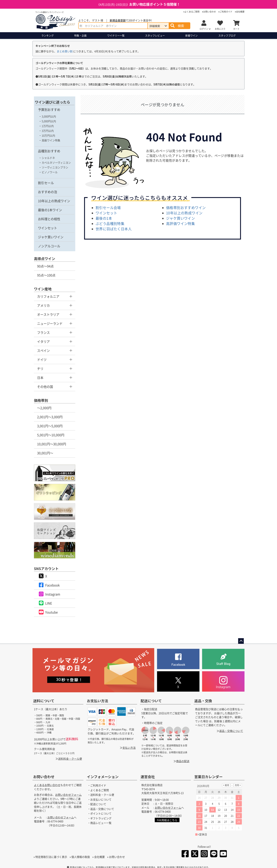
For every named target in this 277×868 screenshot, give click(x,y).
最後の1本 (104, 218)
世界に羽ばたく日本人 (114, 229)
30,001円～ (45, 453)
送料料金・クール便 (70, 759)
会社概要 (240, 12)
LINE (49, 603)
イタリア (43, 341)
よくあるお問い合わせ (47, 785)
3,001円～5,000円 (50, 426)
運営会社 (148, 777)
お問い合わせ (210, 12)
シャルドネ (48, 158)
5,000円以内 (49, 121)
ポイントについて (101, 814)
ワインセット (48, 228)
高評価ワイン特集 (180, 224)
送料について (44, 701)
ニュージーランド (50, 323)
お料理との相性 (49, 219)
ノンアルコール (49, 246)
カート (236, 29)
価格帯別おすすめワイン (186, 208)
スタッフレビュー (155, 35)
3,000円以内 (49, 116)
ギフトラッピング (101, 818)
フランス (43, 332)
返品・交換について (231, 731)
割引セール (46, 183)
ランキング (48, 35)
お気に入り (220, 29)
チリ (40, 369)
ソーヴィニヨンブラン (55, 167)
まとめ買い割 (65, 51)
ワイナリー (116, 35)
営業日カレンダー (208, 777)
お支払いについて (101, 799)
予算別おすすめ (49, 110)
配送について (151, 701)
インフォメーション (103, 777)
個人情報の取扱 (81, 857)
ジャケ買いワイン (51, 237)
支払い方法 (129, 748)
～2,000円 (44, 408)
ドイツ (42, 360)
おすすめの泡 (48, 192)
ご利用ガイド (226, 12)
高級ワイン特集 (51, 140)
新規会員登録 (118, 20)
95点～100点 (46, 275)
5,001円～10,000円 (51, 435)
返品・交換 (203, 701)
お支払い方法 (98, 701)
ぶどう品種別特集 (110, 224)
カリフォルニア (48, 296)
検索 (181, 26)
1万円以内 (48, 126)
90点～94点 (45, 266)
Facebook (52, 585)
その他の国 (45, 387)
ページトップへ (241, 641)
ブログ (227, 35)
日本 (40, 378)
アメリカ (43, 305)
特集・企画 (80, 35)
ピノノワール (50, 172)
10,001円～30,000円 (52, 444)
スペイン (43, 350)
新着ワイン (191, 35)
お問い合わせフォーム (68, 795)
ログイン (204, 29)
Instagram (53, 594)
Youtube (51, 612)
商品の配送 (183, 761)
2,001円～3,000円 (50, 417)
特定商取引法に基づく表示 (51, 857)
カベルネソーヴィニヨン (56, 163)
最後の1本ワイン (50, 210)
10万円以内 (48, 135)
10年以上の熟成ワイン (54, 201)
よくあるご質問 (192, 12)
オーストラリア (48, 314)
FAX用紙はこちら (167, 820)
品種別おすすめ (49, 151)
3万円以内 (48, 131)
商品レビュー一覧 (101, 823)
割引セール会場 (108, 208)
